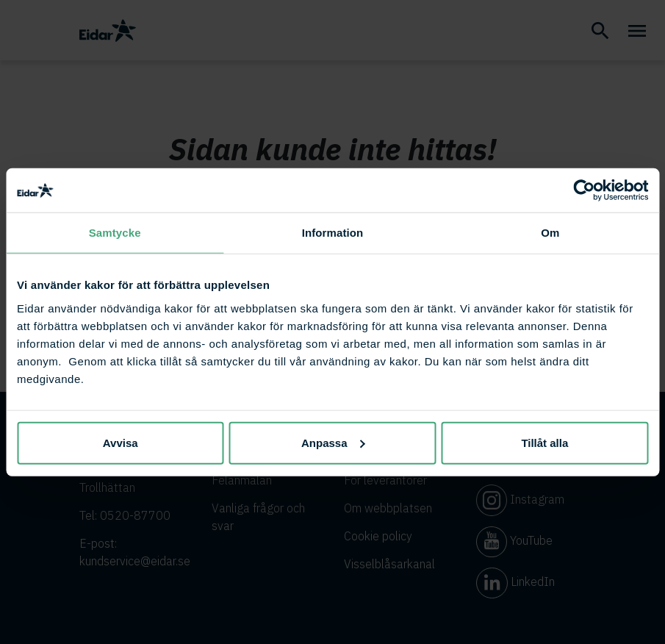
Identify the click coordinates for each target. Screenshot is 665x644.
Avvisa (121, 442)
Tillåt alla (544, 442)
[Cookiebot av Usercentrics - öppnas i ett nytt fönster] (584, 190)
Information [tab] (333, 233)
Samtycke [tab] (115, 233)
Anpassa (333, 442)
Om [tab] (550, 233)
